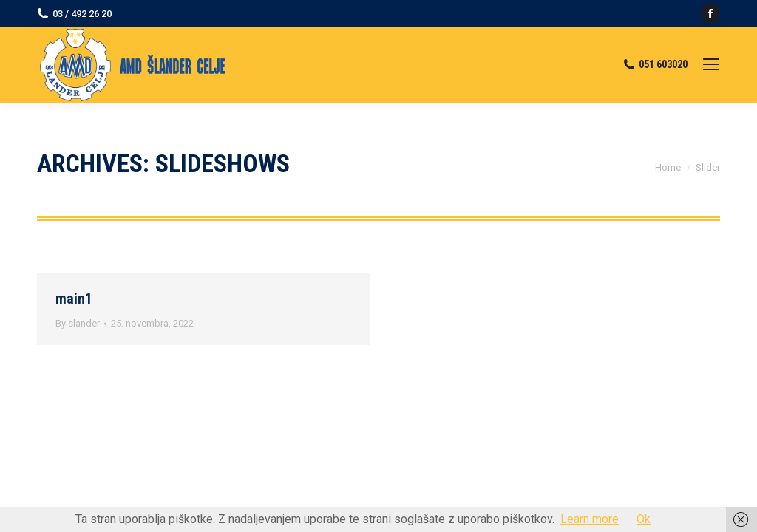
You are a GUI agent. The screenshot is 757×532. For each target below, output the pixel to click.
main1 (74, 299)
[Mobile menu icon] (711, 64)
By (78, 323)
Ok (644, 519)
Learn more (590, 519)
